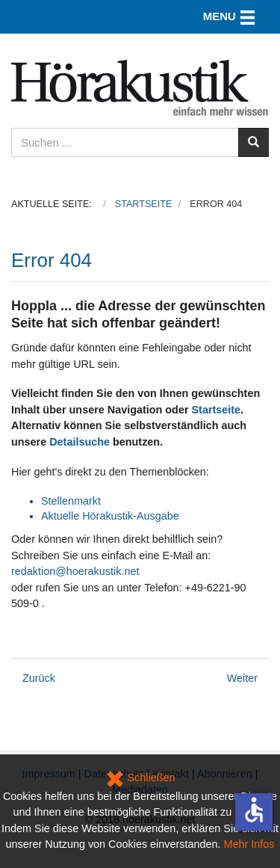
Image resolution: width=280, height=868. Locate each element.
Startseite (217, 410)
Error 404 (52, 260)
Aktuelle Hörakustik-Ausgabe (110, 516)
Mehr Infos (249, 844)
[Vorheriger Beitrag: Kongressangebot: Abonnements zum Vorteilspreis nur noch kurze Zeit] (39, 678)
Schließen (140, 778)
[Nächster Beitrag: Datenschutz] (242, 678)
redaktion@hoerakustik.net (75, 571)
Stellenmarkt (71, 501)
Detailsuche (80, 442)
